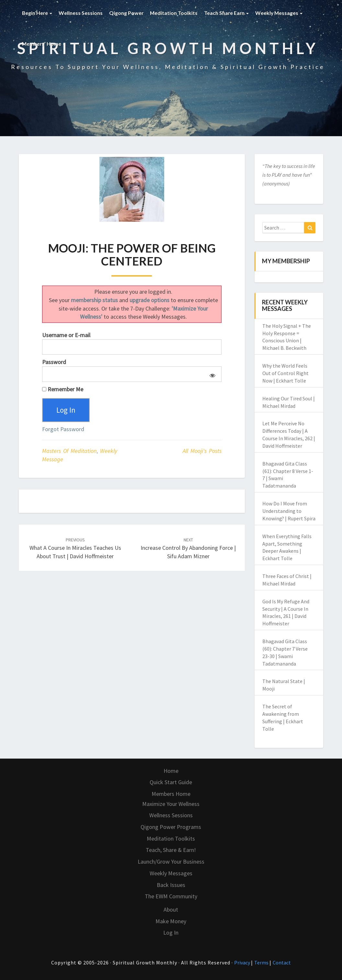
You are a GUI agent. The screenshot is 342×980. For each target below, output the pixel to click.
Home (171, 771)
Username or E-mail (66, 335)
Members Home (171, 794)
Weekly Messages (281, 13)
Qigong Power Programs (171, 827)
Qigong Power (127, 13)
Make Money (171, 921)
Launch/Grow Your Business (171, 862)
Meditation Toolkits (175, 13)
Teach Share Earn (228, 13)
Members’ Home (44, 44)
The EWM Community (171, 896)
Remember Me (63, 389)
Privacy (243, 962)
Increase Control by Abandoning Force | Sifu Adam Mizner (188, 549)
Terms (262, 962)
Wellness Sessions (81, 13)
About (171, 909)
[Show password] (211, 374)
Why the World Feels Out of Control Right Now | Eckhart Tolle (285, 373)
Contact (282, 962)
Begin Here (37, 13)
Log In (171, 933)
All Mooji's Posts (202, 451)
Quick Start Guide (171, 782)
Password (54, 362)
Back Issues (171, 885)
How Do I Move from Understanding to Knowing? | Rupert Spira (289, 511)
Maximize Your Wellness (171, 804)
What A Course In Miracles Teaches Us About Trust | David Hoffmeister (75, 549)
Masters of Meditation (69, 451)
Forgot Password (63, 430)
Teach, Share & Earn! (171, 850)
